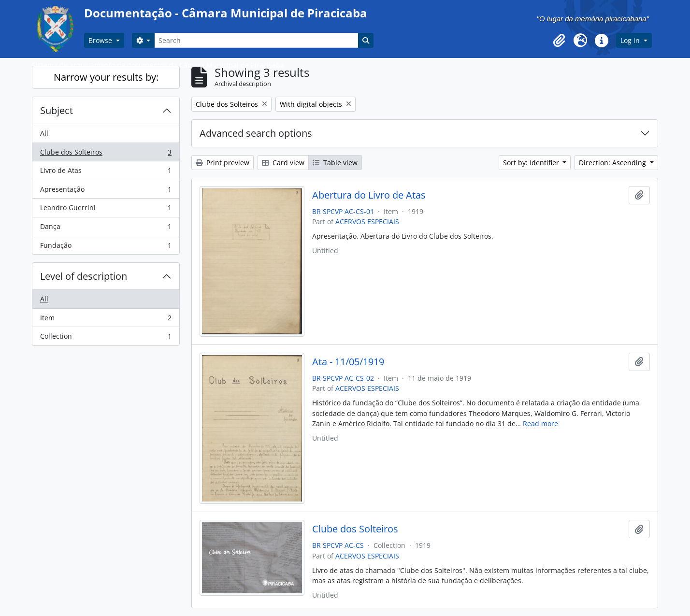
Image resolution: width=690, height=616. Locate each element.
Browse (101, 40)
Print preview (223, 163)
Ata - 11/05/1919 (348, 362)
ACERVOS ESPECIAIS (367, 222)
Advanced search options (256, 133)
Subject (57, 110)
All (44, 133)
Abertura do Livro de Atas (369, 195)
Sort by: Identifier (532, 163)
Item (106, 320)
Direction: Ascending (613, 163)
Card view (283, 163)
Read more (540, 423)
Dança (106, 229)
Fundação (106, 247)
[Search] (256, 40)
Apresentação (106, 191)
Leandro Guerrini (106, 210)
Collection (106, 338)
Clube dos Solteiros (106, 154)
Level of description (84, 276)
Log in (631, 40)
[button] (559, 41)
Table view (335, 163)
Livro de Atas (106, 172)
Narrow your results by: (106, 77)
